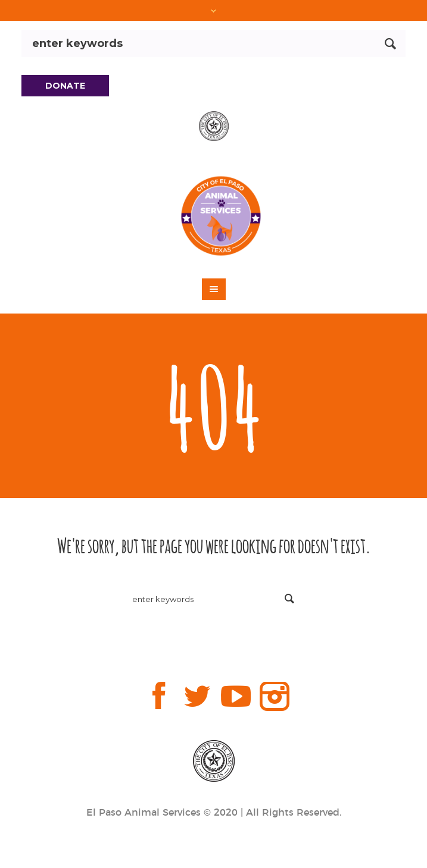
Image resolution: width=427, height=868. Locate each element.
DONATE (65, 86)
